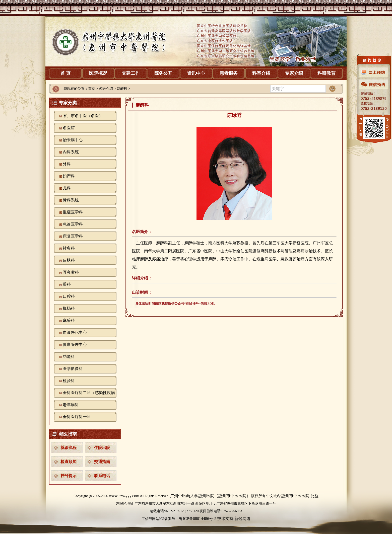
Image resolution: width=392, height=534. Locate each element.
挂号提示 (69, 476)
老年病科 (71, 405)
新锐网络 (242, 519)
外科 (67, 164)
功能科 (69, 357)
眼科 (67, 284)
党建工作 (131, 73)
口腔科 (69, 296)
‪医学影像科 (73, 369)
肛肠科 (69, 308)
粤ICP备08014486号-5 (198, 519)
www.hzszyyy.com (124, 496)
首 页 (66, 73)
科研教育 (326, 73)
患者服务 (229, 73)
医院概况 (98, 73)
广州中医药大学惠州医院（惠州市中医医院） (210, 496)
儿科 (67, 188)
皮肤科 (69, 260)
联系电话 (102, 476)
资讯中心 (196, 73)
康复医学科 (73, 236)
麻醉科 (69, 320)
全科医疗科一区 (77, 417)
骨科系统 (71, 200)
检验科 (69, 381)
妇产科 (69, 176)
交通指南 (102, 462)
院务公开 (163, 73)
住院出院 (102, 448)
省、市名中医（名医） (83, 116)
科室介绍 (261, 73)
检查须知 (69, 462)
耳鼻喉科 (71, 272)
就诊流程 (69, 448)
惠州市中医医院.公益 (300, 496)
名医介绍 (106, 89)
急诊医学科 (73, 224)
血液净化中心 (75, 332)
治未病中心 (73, 140)
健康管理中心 (75, 345)
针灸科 (69, 248)
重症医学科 (73, 212)
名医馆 (69, 128)
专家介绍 (294, 73)
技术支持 (225, 519)
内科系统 (71, 152)
